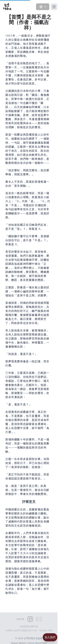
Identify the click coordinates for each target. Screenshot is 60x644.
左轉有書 (20, 619)
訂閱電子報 (33, 626)
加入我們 (50, 637)
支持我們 (24, 626)
